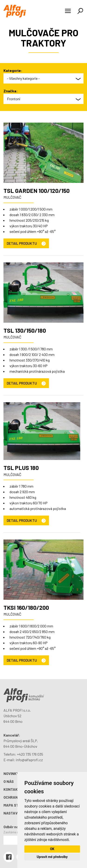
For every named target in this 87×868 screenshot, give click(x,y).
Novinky (11, 773)
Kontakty (13, 789)
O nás (9, 781)
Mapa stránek (17, 805)
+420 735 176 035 (30, 754)
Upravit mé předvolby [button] (52, 857)
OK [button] (52, 849)
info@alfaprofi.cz (29, 760)
